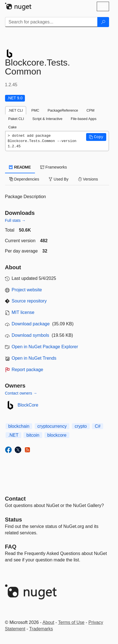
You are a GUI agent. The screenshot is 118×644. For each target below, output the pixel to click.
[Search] (103, 22)
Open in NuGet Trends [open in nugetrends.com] (34, 358)
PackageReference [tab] (63, 110)
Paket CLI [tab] (16, 119)
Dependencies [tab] (24, 179)
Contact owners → (21, 393)
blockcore (57, 435)
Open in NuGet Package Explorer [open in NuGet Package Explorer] (45, 347)
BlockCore (28, 405)
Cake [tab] (13, 127)
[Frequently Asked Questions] (11, 547)
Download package (31, 324)
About (48, 622)
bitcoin (33, 435)
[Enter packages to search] (51, 22)
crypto (81, 426)
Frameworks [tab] (54, 167)
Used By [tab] (59, 179)
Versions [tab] (88, 179)
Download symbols (30, 335)
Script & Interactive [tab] (47, 119)
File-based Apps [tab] (84, 119)
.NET (13, 435)
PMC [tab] (35, 110)
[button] (96, 137)
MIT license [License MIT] (23, 312)
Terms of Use (71, 622)
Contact (15, 499)
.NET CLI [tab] (16, 110)
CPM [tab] (90, 110)
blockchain (19, 426)
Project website (27, 290)
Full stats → (15, 220)
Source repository (29, 301)
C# (98, 426)
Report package (28, 370)
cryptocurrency (52, 426)
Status (14, 520)
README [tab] (20, 167)
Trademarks (41, 629)
